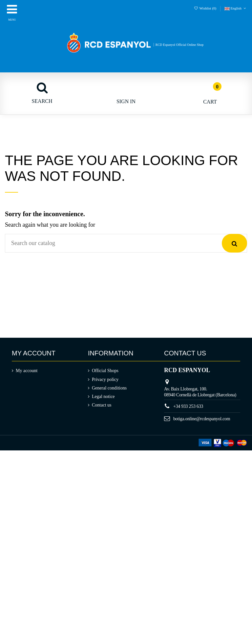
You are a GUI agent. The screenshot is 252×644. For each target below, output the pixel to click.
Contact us (102, 405)
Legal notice (103, 397)
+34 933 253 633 (188, 406)
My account (27, 371)
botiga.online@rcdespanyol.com (202, 419)
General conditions (109, 388)
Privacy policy (105, 379)
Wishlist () (206, 8)
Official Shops (105, 371)
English (236, 8)
